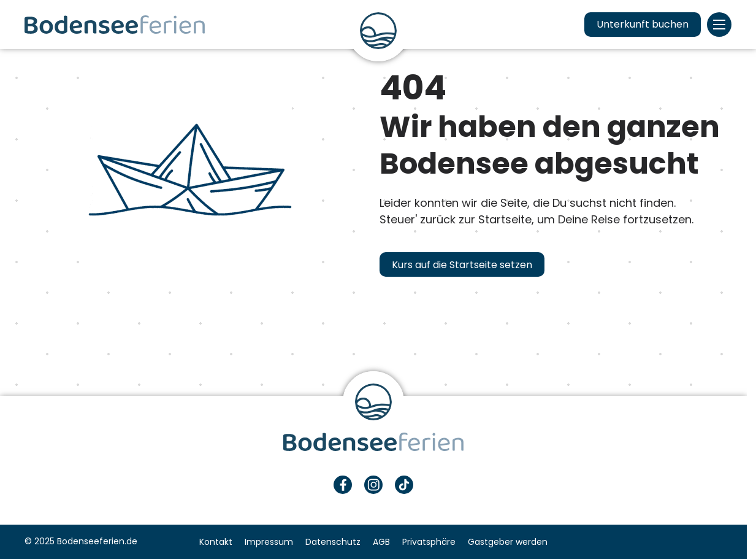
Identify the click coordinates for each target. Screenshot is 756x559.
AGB (381, 542)
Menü (719, 25)
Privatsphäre (429, 542)
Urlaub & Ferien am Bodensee (115, 25)
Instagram (373, 485)
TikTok (404, 485)
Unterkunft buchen (643, 24)
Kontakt (216, 542)
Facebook (343, 485)
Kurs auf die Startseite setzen (462, 265)
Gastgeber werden (508, 542)
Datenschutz (333, 542)
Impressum (269, 542)
